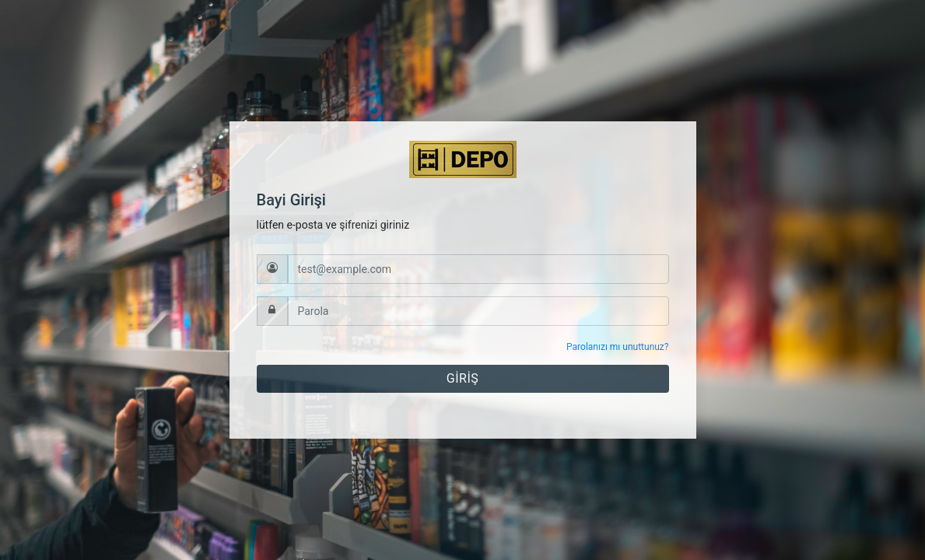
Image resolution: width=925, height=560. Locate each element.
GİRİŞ (462, 378)
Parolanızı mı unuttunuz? (617, 347)
